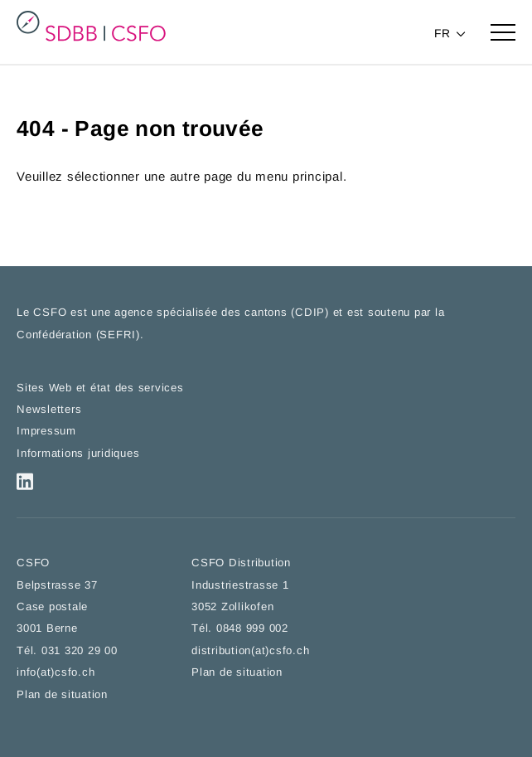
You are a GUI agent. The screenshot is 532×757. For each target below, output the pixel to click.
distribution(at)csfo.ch (250, 652)
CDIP (310, 314)
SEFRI (118, 336)
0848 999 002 (252, 631)
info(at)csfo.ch (56, 674)
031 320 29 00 (80, 652)
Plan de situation (62, 696)
